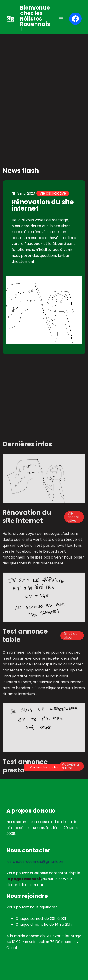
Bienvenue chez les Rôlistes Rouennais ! (35, 19)
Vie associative (53, 193)
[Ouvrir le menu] (61, 19)
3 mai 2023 (26, 193)
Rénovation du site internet (43, 205)
